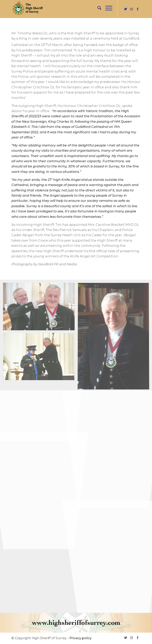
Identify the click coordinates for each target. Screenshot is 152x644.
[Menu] (107, 8)
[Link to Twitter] (126, 9)
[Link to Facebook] (138, 9)
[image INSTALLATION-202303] (40, 308)
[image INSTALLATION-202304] (40, 409)
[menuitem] (97, 8)
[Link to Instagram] (132, 9)
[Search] (97, 8)
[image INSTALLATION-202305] (40, 359)
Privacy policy (81, 638)
